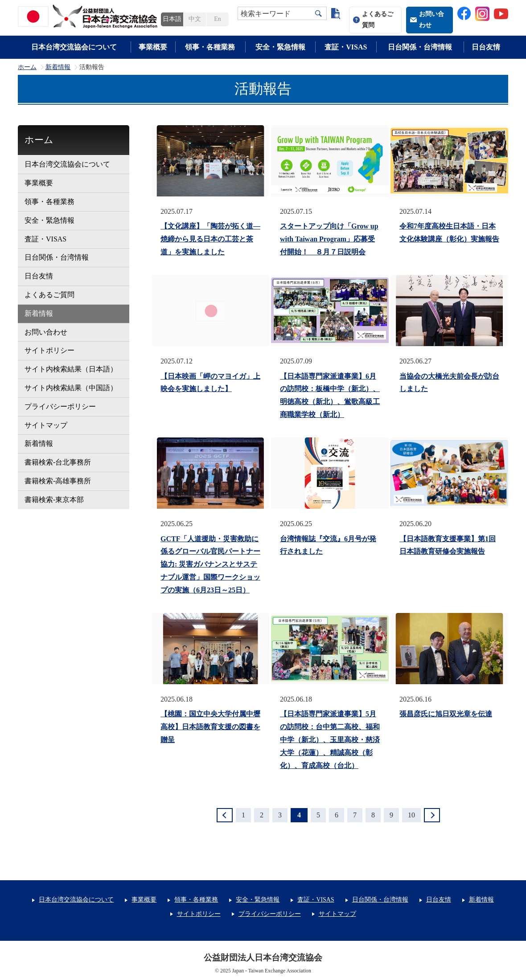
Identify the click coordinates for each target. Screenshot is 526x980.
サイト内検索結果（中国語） (71, 388)
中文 (195, 19)
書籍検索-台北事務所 (58, 462)
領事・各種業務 (210, 47)
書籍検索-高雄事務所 (58, 481)
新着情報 (58, 67)
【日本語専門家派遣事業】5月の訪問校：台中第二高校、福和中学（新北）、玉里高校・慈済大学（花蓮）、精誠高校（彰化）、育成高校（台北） (330, 739)
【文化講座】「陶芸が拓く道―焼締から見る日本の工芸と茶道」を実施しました (210, 239)
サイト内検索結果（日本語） (71, 369)
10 (411, 815)
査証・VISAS (346, 47)
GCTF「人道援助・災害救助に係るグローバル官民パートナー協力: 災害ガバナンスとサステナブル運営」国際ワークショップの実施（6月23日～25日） (210, 564)
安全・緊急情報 (280, 47)
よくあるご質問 (378, 20)
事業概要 (153, 47)
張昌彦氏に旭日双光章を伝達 (446, 714)
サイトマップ (46, 425)
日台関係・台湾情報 (420, 47)
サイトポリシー (49, 350)
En (217, 19)
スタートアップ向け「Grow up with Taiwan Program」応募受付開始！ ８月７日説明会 (329, 239)
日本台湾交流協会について (74, 47)
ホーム (27, 67)
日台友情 (486, 47)
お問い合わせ (431, 20)
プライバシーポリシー (60, 406)
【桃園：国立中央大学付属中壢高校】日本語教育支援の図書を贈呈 (210, 727)
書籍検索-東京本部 (54, 500)
